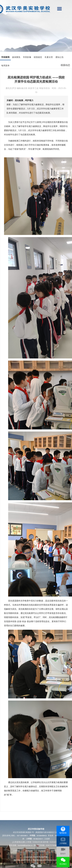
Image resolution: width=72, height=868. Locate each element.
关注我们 (63, 864)
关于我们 (55, 851)
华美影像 (27, 57)
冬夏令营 (49, 57)
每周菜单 (5, 66)
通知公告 (60, 57)
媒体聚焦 (16, 57)
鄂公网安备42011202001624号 (46, 860)
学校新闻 (5, 57)
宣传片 (63, 854)
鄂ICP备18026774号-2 (23, 860)
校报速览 (38, 57)
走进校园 (42, 851)
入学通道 (16, 851)
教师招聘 (29, 851)
